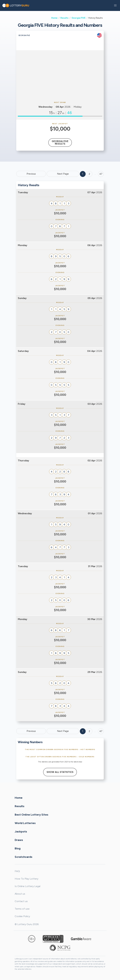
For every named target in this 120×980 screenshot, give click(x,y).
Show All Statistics (60, 772)
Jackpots (21, 832)
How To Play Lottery (26, 879)
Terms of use (22, 909)
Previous (31, 174)
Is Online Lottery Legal (27, 886)
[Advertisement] (60, 75)
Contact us (21, 901)
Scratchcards (24, 857)
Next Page (63, 174)
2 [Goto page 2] (89, 174)
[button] (115, 5)
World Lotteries (25, 823)
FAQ (17, 871)
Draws (19, 840)
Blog (18, 848)
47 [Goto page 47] (101, 731)
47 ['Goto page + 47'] (101, 174)
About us (20, 894)
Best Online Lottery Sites (31, 815)
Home (54, 18)
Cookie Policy (22, 916)
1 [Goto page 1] (83, 174)
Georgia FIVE (79, 18)
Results (64, 18)
